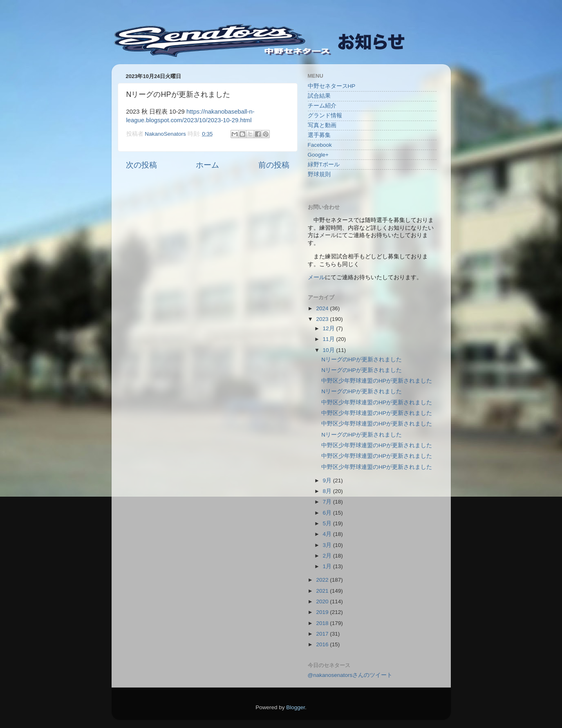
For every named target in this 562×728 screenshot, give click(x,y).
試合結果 (319, 96)
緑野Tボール (324, 165)
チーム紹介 (322, 106)
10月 (330, 350)
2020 (323, 601)
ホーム (207, 165)
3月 (328, 545)
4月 (328, 534)
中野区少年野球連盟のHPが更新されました (377, 381)
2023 (323, 319)
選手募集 (319, 135)
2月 (328, 556)
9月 (328, 480)
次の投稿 (141, 165)
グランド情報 (325, 115)
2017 (323, 634)
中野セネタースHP (332, 86)
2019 (323, 612)
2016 (323, 644)
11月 (330, 339)
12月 (330, 328)
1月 (328, 566)
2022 (323, 580)
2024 (323, 308)
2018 (323, 623)
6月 (328, 513)
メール (316, 277)
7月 (328, 502)
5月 (328, 523)
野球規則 (319, 174)
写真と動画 (322, 125)
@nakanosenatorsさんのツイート (350, 675)
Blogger (296, 707)
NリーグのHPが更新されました (362, 360)
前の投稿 (274, 165)
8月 (328, 491)
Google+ (318, 155)
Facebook (320, 145)
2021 (323, 591)
